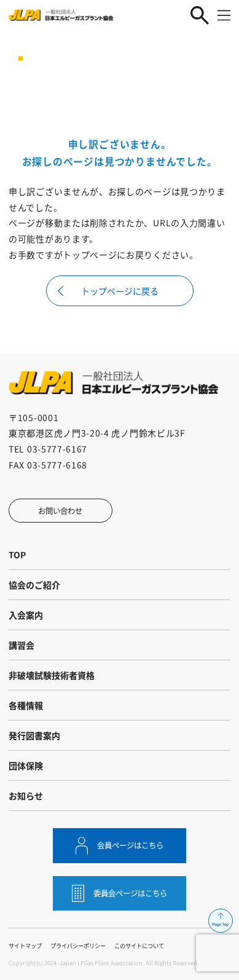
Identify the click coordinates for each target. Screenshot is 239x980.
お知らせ (26, 796)
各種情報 (26, 705)
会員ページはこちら (130, 845)
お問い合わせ (60, 511)
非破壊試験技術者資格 (52, 675)
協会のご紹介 (34, 585)
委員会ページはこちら (130, 893)
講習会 (22, 645)
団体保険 (26, 765)
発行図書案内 (34, 735)
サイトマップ (25, 946)
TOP (17, 555)
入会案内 (26, 615)
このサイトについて (139, 946)
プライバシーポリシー (78, 946)
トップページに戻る (120, 291)
